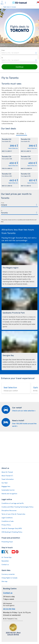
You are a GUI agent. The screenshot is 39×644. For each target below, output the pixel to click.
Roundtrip (5, 134)
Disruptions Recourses (9, 510)
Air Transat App (6, 557)
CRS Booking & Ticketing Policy (12, 532)
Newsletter (5, 561)
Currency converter (8, 574)
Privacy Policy (6, 525)
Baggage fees (6, 486)
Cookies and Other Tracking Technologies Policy (17, 507)
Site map (4, 581)
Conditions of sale (8, 521)
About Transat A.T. (7, 476)
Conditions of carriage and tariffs (13, 503)
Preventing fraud (7, 542)
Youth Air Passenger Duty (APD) (12, 528)
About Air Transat (7, 472)
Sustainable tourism (8, 490)
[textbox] (19, 52)
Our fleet (5, 483)
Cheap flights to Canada (9, 578)
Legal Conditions (7, 518)
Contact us (5, 564)
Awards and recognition (9, 494)
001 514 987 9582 (9, 609)
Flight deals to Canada (10, 7)
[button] (19, 67)
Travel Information (8, 479)
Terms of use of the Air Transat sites (13, 514)
